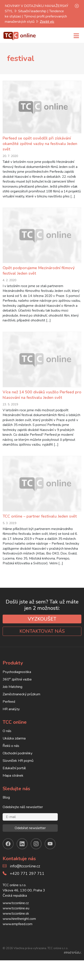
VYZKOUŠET (42, 631)
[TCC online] (20, 35)
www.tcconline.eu (16, 920)
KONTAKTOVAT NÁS (42, 643)
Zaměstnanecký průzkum (21, 706)
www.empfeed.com (17, 936)
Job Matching (12, 699)
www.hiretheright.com (19, 931)
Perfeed (9, 714)
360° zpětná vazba (17, 691)
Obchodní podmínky (17, 765)
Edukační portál (14, 780)
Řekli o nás (11, 758)
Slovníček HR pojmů (18, 773)
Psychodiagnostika (17, 684)
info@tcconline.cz (25, 878)
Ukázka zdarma (14, 750)
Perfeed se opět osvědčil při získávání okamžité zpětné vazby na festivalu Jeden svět (40, 144)
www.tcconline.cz (16, 915)
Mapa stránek (13, 788)
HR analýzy (11, 721)
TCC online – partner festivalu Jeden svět (40, 528)
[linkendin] (22, 856)
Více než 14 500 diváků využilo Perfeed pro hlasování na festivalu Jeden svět (42, 403)
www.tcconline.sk (16, 926)
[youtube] (50, 856)
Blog (6, 809)
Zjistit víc (47, 22)
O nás (7, 743)
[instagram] (36, 856)
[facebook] (8, 856)
